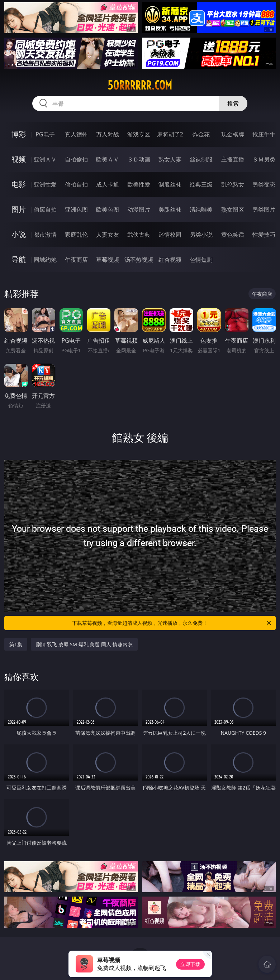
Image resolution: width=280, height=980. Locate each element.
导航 (19, 259)
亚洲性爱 (45, 184)
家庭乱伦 (76, 235)
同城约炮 (45, 260)
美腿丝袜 (170, 209)
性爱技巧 (264, 235)
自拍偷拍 (76, 159)
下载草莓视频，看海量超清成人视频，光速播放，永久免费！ (172, 623)
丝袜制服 (201, 159)
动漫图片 (139, 209)
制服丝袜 (170, 184)
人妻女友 (108, 235)
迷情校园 (170, 235)
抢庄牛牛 (264, 134)
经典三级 (201, 184)
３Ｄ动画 (139, 159)
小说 (19, 234)
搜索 (233, 103)
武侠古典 (139, 235)
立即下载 (190, 964)
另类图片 (264, 209)
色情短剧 (201, 260)
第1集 (16, 644)
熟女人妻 (170, 159)
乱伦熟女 (233, 184)
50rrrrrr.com (140, 85)
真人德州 (76, 134)
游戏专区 (139, 134)
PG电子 (45, 134)
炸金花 (201, 134)
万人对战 (108, 134)
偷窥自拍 (45, 209)
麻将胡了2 (170, 134)
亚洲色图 (76, 209)
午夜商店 (76, 260)
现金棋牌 (233, 134)
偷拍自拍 (76, 184)
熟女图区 (233, 209)
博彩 (19, 134)
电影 (19, 184)
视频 (19, 159)
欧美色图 (108, 209)
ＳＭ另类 (264, 159)
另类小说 (201, 235)
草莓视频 (108, 260)
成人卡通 (108, 184)
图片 (19, 209)
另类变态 (264, 184)
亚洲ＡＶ (45, 159)
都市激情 (45, 235)
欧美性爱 (139, 184)
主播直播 (233, 159)
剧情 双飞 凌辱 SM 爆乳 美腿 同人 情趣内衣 (84, 644)
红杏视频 (170, 260)
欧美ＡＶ (108, 159)
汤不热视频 (139, 260)
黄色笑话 (233, 235)
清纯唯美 (201, 209)
